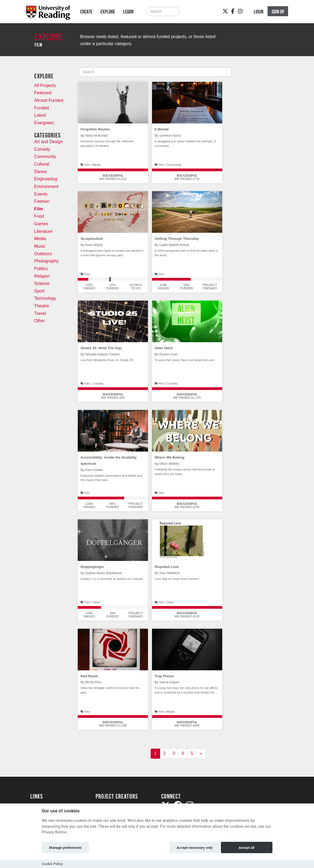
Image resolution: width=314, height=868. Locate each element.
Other (40, 321)
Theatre (42, 306)
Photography (47, 261)
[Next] (201, 754)
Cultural (42, 164)
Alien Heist (164, 348)
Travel (40, 313)
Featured (43, 93)
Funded (42, 108)
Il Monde (162, 129)
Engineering (46, 179)
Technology (45, 298)
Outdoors (43, 254)
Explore (108, 12)
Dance (40, 172)
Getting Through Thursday (177, 239)
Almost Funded (49, 100)
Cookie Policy (52, 864)
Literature (43, 231)
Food (39, 216)
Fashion (42, 201)
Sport (39, 291)
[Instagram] (240, 11)
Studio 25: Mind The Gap (101, 348)
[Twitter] (225, 11)
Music (40, 246)
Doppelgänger (92, 567)
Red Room (89, 676)
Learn (128, 12)
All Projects (45, 85)
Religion (42, 276)
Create (86, 12)
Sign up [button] (278, 12)
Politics (41, 269)
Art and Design (49, 142)
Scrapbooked (92, 239)
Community (45, 157)
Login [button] (259, 12)
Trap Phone (164, 676)
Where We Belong (170, 457)
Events (41, 194)
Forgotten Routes (95, 129)
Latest (40, 115)
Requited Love (167, 567)
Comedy (42, 149)
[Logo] (48, 14)
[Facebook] (233, 11)
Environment (46, 186)
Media (40, 239)
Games (41, 224)
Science (42, 283)
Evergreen (44, 123)
